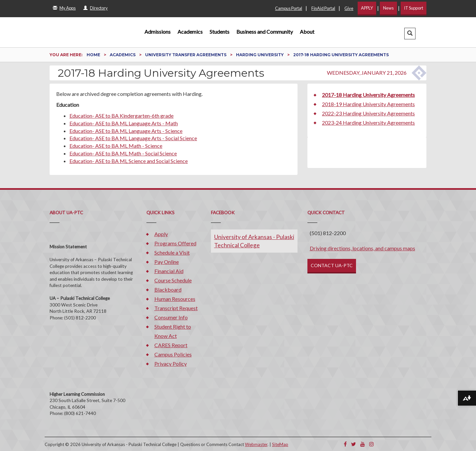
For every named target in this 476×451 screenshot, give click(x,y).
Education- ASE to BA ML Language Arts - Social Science (133, 138)
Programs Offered (175, 243)
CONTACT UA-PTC (332, 265)
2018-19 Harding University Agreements (368, 104)
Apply (161, 234)
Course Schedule (173, 280)
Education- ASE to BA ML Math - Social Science (123, 153)
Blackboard (168, 289)
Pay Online (167, 262)
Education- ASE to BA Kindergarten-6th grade (121, 116)
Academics (190, 32)
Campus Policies (173, 354)
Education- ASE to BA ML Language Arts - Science (126, 131)
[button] (410, 34)
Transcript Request (176, 308)
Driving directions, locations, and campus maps (362, 248)
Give (349, 8)
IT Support (414, 8)
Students (219, 32)
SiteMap (280, 444)
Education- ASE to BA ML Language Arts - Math (124, 123)
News (388, 8)
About (307, 32)
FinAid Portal (323, 8)
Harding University (260, 55)
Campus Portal (289, 8)
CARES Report (171, 345)
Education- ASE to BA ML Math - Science (116, 146)
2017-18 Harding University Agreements (368, 95)
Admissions (158, 32)
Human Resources (175, 299)
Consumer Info (171, 317)
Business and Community (265, 32)
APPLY (367, 8)
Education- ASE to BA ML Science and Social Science (129, 161)
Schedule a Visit (172, 252)
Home (94, 55)
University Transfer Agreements (186, 55)
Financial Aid (169, 271)
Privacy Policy (171, 364)
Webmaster (256, 444)
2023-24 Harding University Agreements (368, 123)
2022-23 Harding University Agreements (368, 113)
